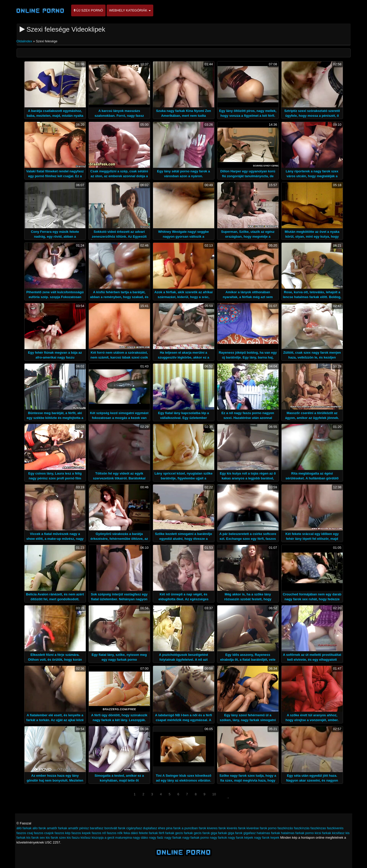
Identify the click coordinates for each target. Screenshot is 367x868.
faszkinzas (318, 828)
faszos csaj (25, 833)
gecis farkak (184, 833)
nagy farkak (173, 838)
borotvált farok (115, 828)
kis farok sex (36, 838)
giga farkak (219, 833)
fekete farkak (148, 833)
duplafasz (150, 828)
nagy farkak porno (196, 838)
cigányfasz (134, 828)
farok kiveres (208, 828)
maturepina (124, 838)
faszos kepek (81, 833)
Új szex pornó (88, 10)
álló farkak (24, 828)
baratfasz (97, 828)
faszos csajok (44, 833)
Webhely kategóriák (130, 10)
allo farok (39, 828)
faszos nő (99, 833)
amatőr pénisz (79, 828)
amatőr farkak (57, 828)
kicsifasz (338, 833)
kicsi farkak (323, 833)
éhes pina (165, 828)
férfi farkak (167, 833)
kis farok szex (56, 838)
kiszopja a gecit (103, 838)
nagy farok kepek (267, 838)
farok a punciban (186, 828)
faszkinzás (285, 828)
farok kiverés (228, 828)
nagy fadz (156, 838)
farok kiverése (249, 828)
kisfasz (86, 838)
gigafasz (249, 833)
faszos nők (115, 833)
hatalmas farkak (268, 833)
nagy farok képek (241, 838)
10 (214, 794)
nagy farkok (218, 838)
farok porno (268, 828)
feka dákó (131, 833)
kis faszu (73, 838)
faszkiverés (335, 828)
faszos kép (62, 833)
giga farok (235, 833)
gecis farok (202, 833)
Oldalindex (25, 41)
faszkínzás (302, 828)
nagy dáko (141, 838)
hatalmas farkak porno (298, 833)
